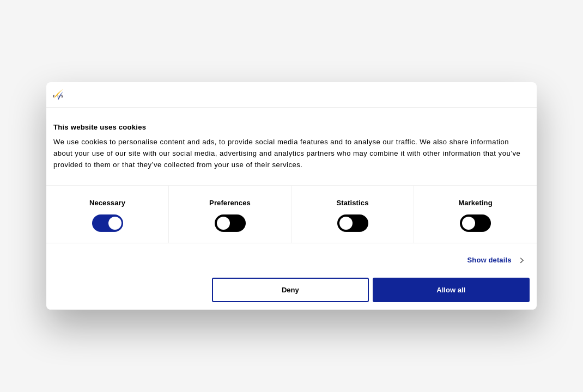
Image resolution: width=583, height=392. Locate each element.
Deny (290, 290)
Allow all (451, 290)
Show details (490, 260)
